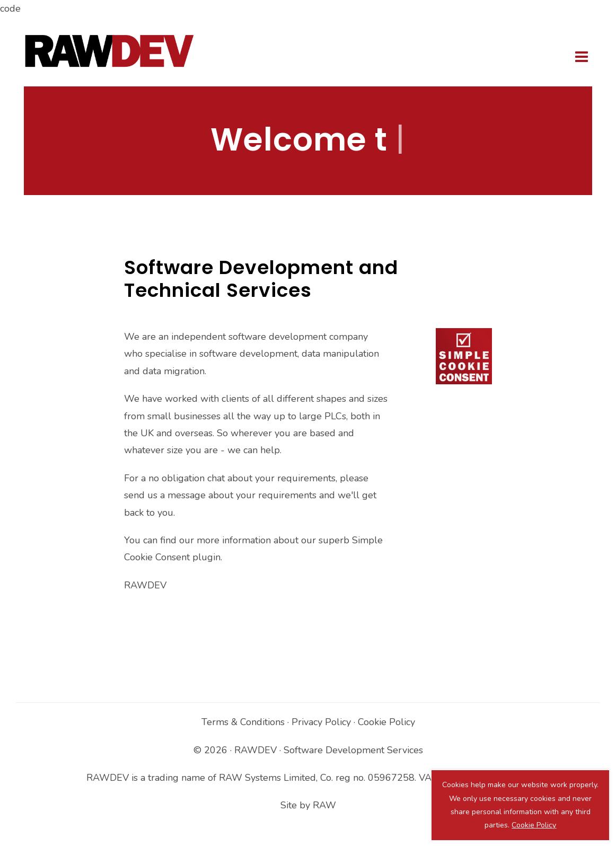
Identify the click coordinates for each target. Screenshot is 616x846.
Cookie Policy (386, 722)
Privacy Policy (321, 722)
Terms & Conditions (243, 722)
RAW (324, 805)
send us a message (165, 495)
